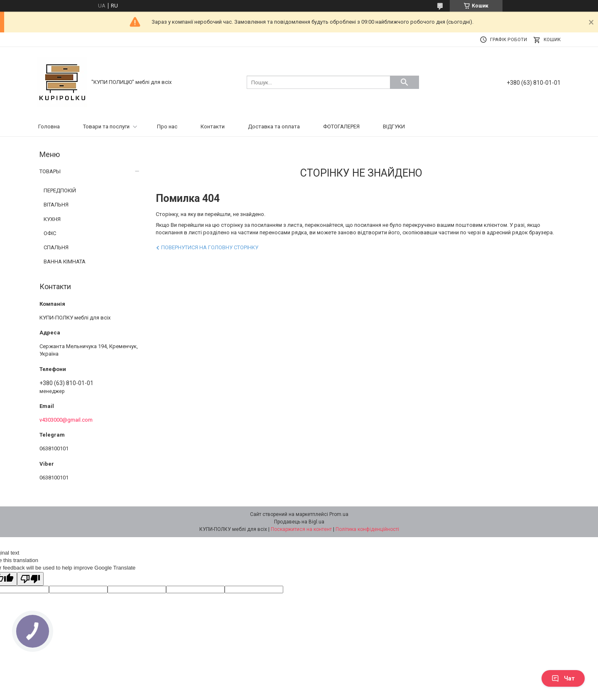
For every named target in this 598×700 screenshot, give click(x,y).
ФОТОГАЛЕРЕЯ (341, 126)
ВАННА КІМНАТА (65, 262)
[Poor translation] (30, 579)
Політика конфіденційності (367, 529)
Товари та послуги (106, 126)
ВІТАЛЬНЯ (56, 205)
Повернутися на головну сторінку (210, 247)
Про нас (167, 126)
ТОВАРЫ (50, 171)
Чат (563, 678)
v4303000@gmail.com (66, 420)
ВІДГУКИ (394, 126)
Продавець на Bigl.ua (299, 522)
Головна (49, 126)
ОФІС (50, 233)
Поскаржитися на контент (301, 529)
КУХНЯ (52, 219)
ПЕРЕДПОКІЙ (60, 190)
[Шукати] (404, 82)
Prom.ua (339, 514)
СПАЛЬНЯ (56, 247)
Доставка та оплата (274, 126)
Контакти (213, 126)
